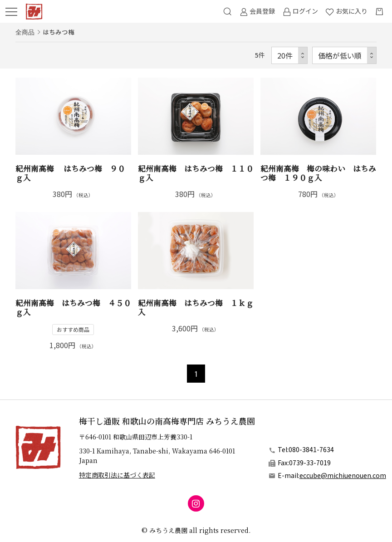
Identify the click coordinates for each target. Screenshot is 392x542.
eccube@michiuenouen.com (343, 475)
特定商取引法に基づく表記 (117, 475)
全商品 (25, 32)
